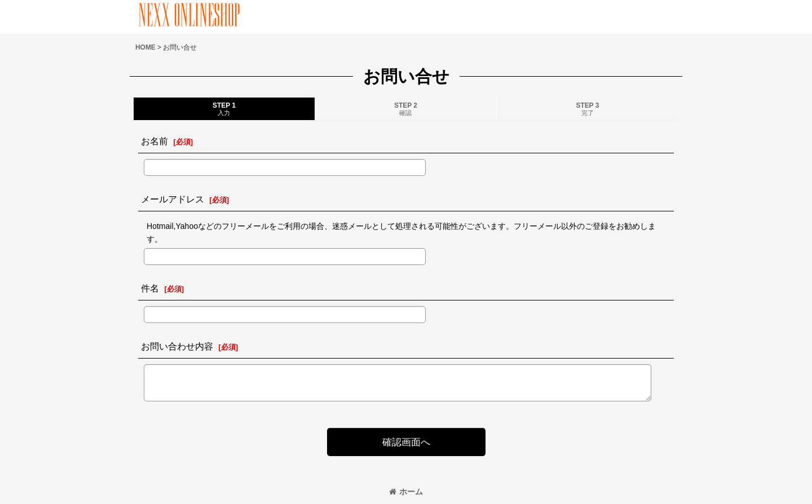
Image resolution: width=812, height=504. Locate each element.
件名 (150, 288)
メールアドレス (173, 199)
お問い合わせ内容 (177, 346)
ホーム (406, 492)
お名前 (155, 141)
